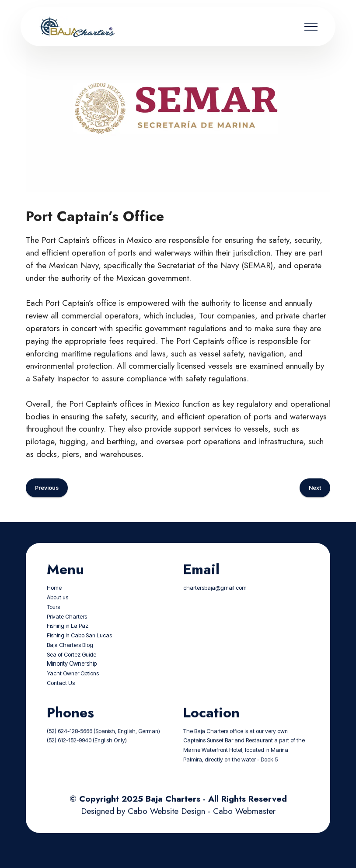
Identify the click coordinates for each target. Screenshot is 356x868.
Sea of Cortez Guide (72, 667)
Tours (53, 620)
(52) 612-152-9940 (69, 753)
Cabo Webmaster (244, 824)
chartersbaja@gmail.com (215, 601)
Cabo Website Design (166, 824)
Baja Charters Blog (70, 658)
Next (315, 501)
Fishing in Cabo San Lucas (79, 648)
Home (54, 601)
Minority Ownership (72, 677)
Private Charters (67, 629)
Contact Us (61, 696)
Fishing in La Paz (68, 639)
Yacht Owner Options (73, 686)
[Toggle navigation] (311, 27)
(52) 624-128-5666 (70, 744)
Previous (47, 501)
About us (58, 610)
